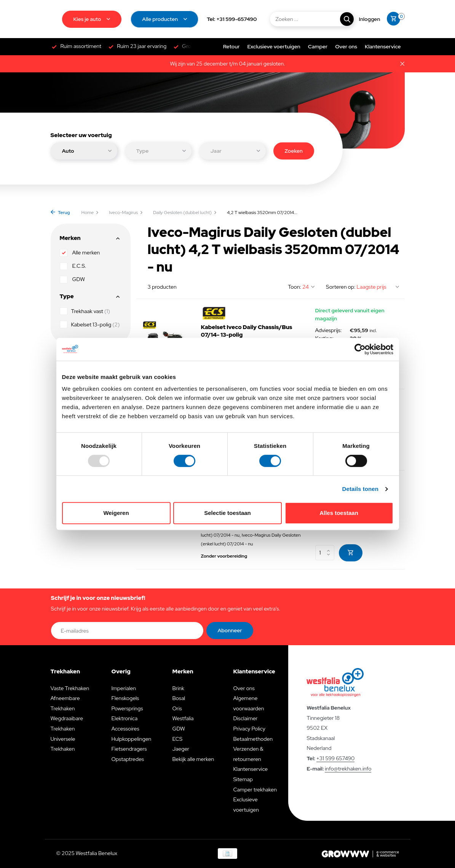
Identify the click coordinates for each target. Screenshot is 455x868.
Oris (177, 708)
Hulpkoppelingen (131, 739)
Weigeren (116, 513)
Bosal (179, 698)
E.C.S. (73, 266)
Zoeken (294, 150)
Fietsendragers (129, 749)
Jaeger (180, 749)
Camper (318, 46)
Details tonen (360, 489)
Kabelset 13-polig (90, 325)
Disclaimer (245, 718)
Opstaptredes (128, 759)
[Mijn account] (370, 19)
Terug (60, 213)
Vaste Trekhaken (70, 688)
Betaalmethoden (253, 739)
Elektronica (124, 718)
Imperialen (124, 688)
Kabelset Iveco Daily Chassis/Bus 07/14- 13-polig (247, 331)
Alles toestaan (339, 513)
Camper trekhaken (255, 790)
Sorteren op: (341, 287)
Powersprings (127, 708)
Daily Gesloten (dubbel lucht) (185, 213)
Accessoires (125, 729)
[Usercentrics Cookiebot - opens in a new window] (360, 349)
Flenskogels (125, 698)
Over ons (346, 46)
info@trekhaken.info (348, 769)
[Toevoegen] (351, 553)
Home (90, 213)
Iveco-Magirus (126, 213)
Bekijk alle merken (193, 759)
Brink (178, 688)
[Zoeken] (311, 19)
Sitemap (243, 779)
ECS (177, 739)
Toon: (295, 287)
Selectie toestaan (227, 513)
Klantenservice (383, 46)
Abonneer (230, 630)
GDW (72, 280)
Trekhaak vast (85, 311)
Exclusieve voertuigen (274, 46)
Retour (231, 46)
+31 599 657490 (336, 758)
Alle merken (80, 253)
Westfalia (183, 718)
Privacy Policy (249, 729)
